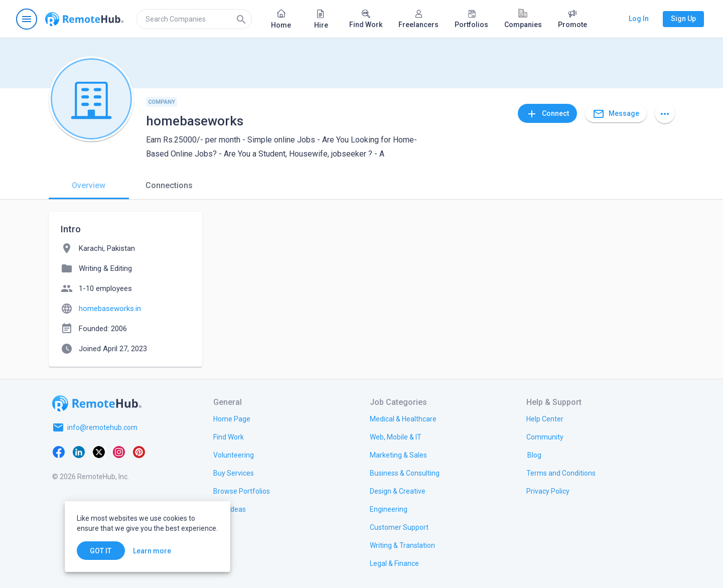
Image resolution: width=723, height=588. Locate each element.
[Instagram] (119, 452)
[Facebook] (59, 452)
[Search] (241, 19)
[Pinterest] (139, 452)
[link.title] (232, 418)
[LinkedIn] (79, 452)
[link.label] (545, 418)
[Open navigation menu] (27, 19)
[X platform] (99, 452)
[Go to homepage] (84, 19)
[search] (194, 19)
